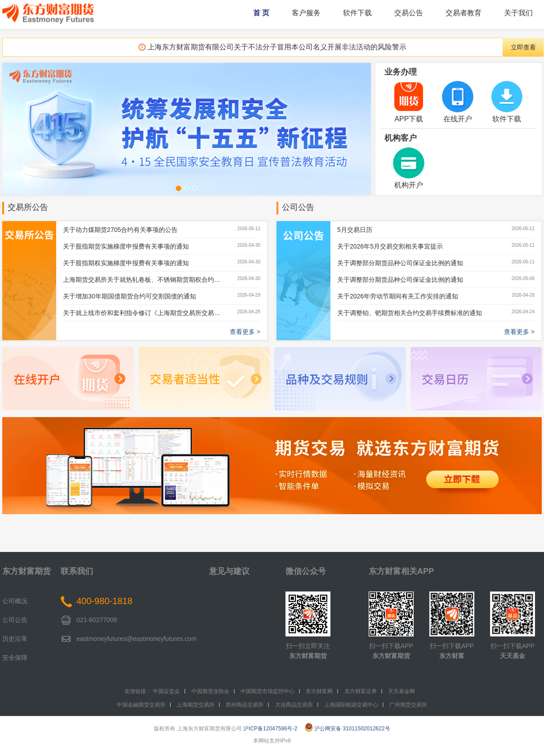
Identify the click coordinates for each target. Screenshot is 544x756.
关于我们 (518, 13)
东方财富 (452, 656)
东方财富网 (319, 691)
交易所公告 (28, 207)
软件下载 (357, 13)
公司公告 (298, 207)
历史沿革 (15, 639)
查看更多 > (245, 332)
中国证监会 (166, 691)
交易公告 (409, 13)
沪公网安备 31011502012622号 (348, 729)
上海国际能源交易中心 (351, 705)
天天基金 (513, 656)
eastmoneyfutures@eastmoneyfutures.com (136, 639)
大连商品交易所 (294, 705)
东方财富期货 (27, 571)
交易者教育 (464, 13)
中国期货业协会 (210, 691)
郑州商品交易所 (245, 705)
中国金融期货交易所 (141, 705)
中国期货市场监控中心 (268, 691)
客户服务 (306, 13)
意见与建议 (229, 571)
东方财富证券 (361, 691)
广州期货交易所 (408, 705)
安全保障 (15, 658)
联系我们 (77, 571)
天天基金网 (401, 691)
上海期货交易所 (196, 705)
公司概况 (15, 601)
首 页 (261, 13)
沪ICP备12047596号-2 (270, 729)
